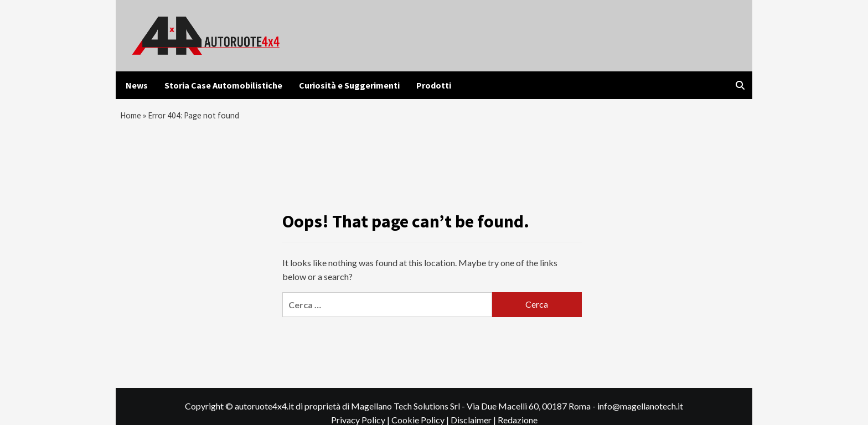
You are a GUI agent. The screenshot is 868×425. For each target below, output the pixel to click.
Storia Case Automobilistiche (223, 85)
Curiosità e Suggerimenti (349, 85)
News (137, 85)
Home (132, 117)
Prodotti (434, 85)
